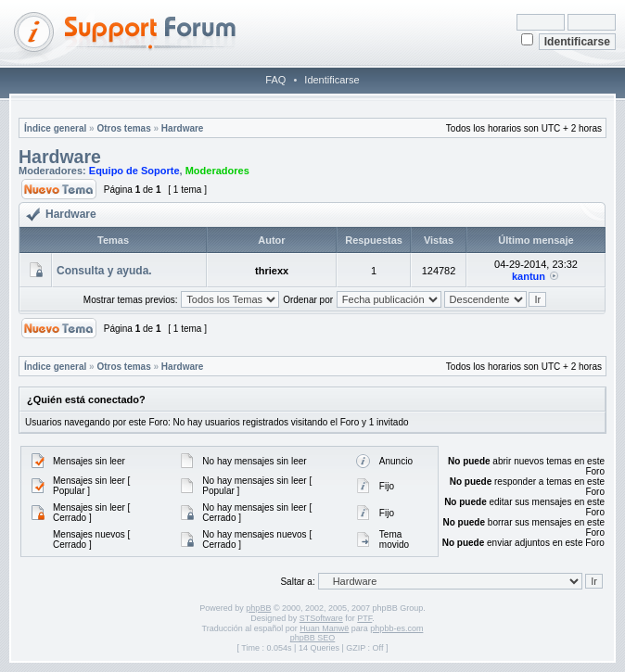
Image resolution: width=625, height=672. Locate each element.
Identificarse (332, 80)
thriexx (272, 271)
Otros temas (123, 128)
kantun (529, 276)
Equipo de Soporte (134, 171)
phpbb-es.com (396, 628)
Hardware (183, 128)
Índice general (55, 128)
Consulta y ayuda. (104, 271)
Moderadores (217, 171)
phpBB (258, 608)
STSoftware (321, 618)
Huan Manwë (324, 628)
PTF (364, 618)
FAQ (275, 80)
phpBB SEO (313, 638)
